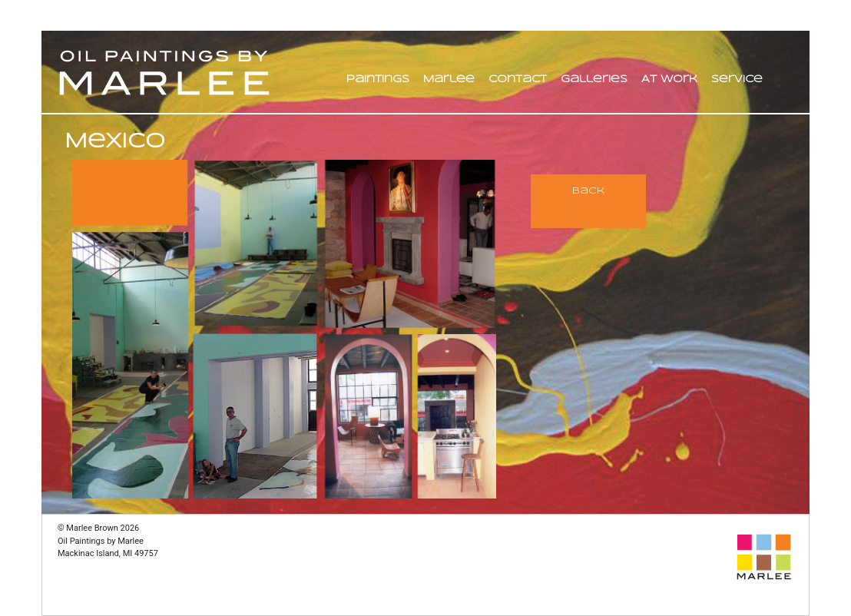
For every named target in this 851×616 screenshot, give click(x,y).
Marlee (449, 79)
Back (588, 191)
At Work (669, 79)
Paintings (378, 79)
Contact (518, 79)
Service (737, 79)
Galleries (594, 79)
